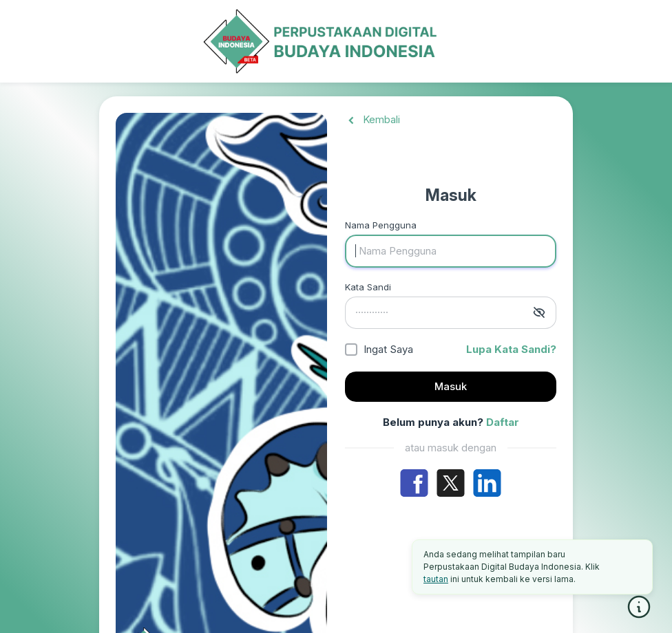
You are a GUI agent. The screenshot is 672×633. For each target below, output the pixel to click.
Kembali (372, 119)
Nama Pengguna (381, 225)
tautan (436, 579)
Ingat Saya (388, 349)
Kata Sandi (368, 287)
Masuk (451, 386)
